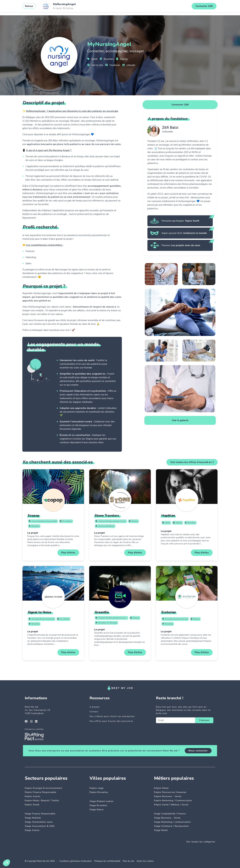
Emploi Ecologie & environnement (43, 788)
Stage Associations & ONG (40, 826)
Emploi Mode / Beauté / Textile (42, 800)
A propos (95, 707)
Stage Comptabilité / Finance (170, 814)
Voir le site (95, 65)
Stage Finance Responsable (40, 814)
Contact (94, 712)
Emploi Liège (97, 788)
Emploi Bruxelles (99, 792)
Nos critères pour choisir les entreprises (112, 716)
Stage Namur (97, 810)
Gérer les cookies (145, 861)
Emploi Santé (32, 805)
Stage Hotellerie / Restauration (172, 826)
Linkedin (129, 65)
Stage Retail (161, 830)
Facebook (113, 65)
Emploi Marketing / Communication (173, 800)
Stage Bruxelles (98, 805)
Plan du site (128, 861)
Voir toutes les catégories (201, 842)
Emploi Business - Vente (168, 796)
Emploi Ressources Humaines (170, 792)
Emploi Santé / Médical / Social (171, 805)
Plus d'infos (68, 553)
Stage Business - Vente (167, 818)
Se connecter (214, 7)
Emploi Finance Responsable (41, 792)
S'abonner (204, 720)
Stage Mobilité (33, 818)
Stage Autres (32, 830)
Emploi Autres (33, 796)
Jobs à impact (51, 7)
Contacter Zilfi (180, 105)
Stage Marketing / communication (172, 822)
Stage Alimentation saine (39, 822)
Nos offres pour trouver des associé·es (111, 721)
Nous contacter (198, 751)
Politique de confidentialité (107, 861)
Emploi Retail (161, 788)
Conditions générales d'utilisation (76, 861)
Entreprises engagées (77, 7)
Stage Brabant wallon (102, 801)
